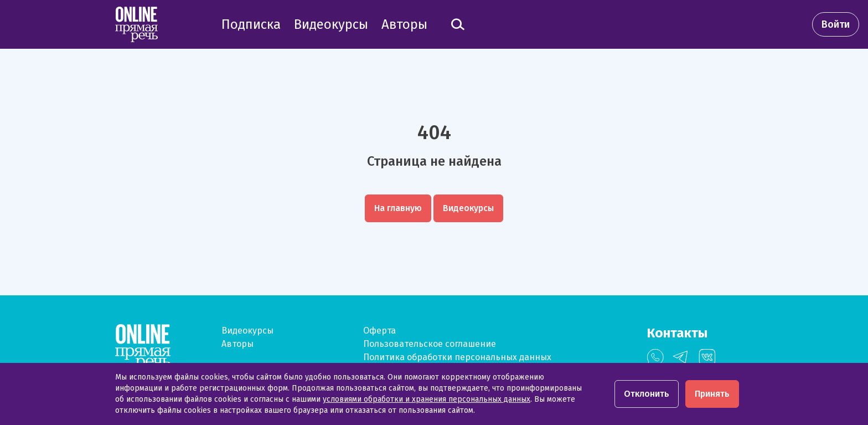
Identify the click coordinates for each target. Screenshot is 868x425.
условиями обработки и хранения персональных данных (427, 399)
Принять (712, 394)
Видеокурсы (247, 331)
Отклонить (647, 394)
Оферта (379, 331)
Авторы (237, 344)
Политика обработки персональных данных (457, 357)
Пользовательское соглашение (430, 344)
